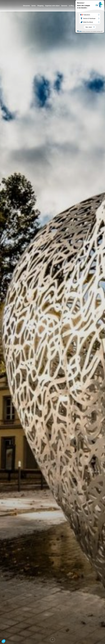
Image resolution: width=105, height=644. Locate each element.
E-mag (101, 2)
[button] (3, 641)
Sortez (36, 6)
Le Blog (71, 6)
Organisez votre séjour (53, 6)
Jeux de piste (91, 2)
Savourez (64, 6)
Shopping (42, 6)
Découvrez (29, 6)
